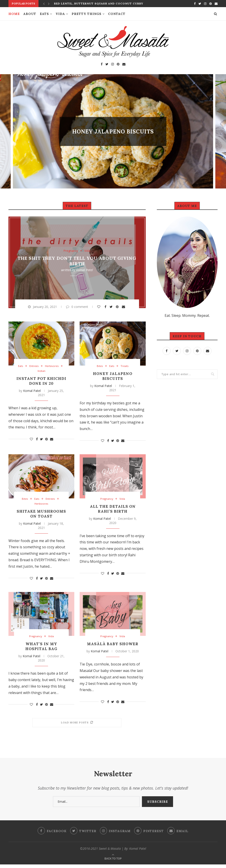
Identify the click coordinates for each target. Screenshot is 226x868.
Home (14, 14)
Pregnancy (71, 251)
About (30, 14)
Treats (126, 124)
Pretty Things (87, 14)
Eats (44, 14)
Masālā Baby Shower (113, 647)
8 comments (128, 139)
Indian (41, 371)
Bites (100, 124)
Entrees (34, 366)
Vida (60, 14)
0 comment (77, 307)
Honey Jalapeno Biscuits (113, 132)
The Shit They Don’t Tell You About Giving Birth (77, 261)
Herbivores (53, 366)
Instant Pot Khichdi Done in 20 (41, 381)
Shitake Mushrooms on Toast (41, 514)
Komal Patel (85, 270)
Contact (117, 14)
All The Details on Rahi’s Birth (113, 510)
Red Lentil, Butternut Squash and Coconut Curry (99, 3)
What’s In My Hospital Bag (41, 647)
